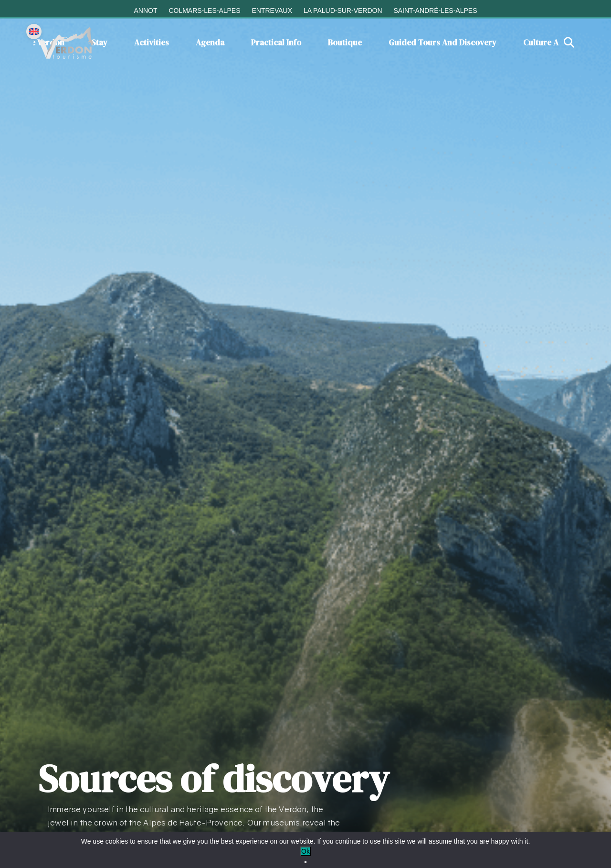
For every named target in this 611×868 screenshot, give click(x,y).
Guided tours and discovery (442, 43)
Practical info (276, 43)
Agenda (210, 43)
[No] (305, 862)
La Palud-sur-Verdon (343, 11)
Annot (145, 11)
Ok (305, 851)
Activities (152, 43)
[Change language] (34, 32)
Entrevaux (272, 11)
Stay (99, 43)
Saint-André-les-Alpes (435, 11)
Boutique (345, 43)
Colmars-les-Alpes (204, 11)
